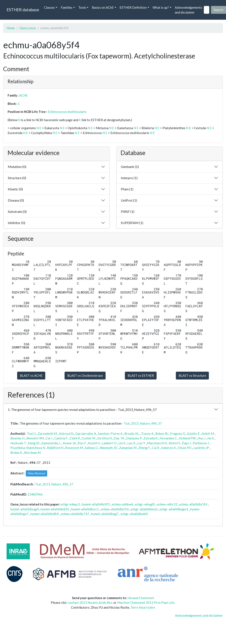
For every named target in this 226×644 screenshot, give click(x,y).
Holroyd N (66, 433)
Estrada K (151, 438)
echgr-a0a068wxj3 (144, 509)
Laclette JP (201, 448)
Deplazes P (134, 438)
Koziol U (94, 443)
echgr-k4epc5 (70, 504)
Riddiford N (55, 448)
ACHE (23, 95)
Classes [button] (49, 7)
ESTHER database (23, 10)
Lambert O (109, 443)
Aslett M (208, 433)
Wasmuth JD (108, 448)
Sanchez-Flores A (110, 433)
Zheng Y (144, 448)
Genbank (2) (130, 167)
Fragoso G (178, 433)
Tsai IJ (31, 433)
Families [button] (67, 7)
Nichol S (174, 443)
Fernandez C (168, 438)
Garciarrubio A (86, 433)
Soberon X (169, 448)
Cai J (49, 438)
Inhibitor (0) (17, 223)
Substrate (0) (17, 211)
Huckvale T (18, 443)
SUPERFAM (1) (132, 223)
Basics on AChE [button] (103, 7)
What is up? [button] (161, 7)
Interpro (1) (129, 178)
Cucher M (88, 438)
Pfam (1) (127, 189)
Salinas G (91, 448)
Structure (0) (17, 178)
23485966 (35, 494)
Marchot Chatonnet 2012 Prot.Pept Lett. (146, 602)
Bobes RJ (162, 433)
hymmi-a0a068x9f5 (96, 504)
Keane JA (69, 443)
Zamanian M (128, 448)
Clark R (75, 438)
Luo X (131, 443)
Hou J (202, 438)
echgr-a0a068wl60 (134, 514)
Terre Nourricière (143, 607)
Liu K (122, 443)
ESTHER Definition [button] (133, 7)
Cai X (156, 448)
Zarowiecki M (47, 433)
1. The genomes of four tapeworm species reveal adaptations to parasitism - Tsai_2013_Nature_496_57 (82, 409)
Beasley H (17, 438)
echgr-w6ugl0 (145, 504)
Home (11, 28)
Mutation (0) (17, 167)
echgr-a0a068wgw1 (174, 509)
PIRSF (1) (128, 211)
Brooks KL (132, 433)
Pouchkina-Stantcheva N (28, 448)
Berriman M (32, 453)
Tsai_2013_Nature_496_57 (143, 423)
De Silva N (104, 438)
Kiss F (82, 443)
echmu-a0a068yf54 (115, 509)
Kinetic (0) (15, 189)
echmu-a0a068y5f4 (193, 504)
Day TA (119, 438)
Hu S (211, 438)
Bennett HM (35, 438)
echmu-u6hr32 (167, 504)
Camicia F (61, 438)
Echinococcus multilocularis (67, 112)
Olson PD (185, 448)
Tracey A (147, 433)
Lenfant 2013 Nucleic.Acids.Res (90, 602)
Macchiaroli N (157, 443)
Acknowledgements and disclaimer (188, 10)
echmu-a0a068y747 (75, 514)
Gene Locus (28, 28)
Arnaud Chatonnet (141, 598)
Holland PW (187, 438)
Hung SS (34, 443)
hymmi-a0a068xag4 (25, 509)
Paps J (186, 443)
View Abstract (37, 473)
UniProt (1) (129, 200)
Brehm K (16, 453)
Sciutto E (193, 433)
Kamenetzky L (51, 443)
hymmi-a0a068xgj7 (105, 514)
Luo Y (141, 443)
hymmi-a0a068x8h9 (45, 514)
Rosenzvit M (74, 448)
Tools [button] (82, 7)
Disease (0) (16, 200)
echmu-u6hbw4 (122, 504)
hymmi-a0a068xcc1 (85, 509)
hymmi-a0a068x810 (55, 509)
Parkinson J (201, 443)
